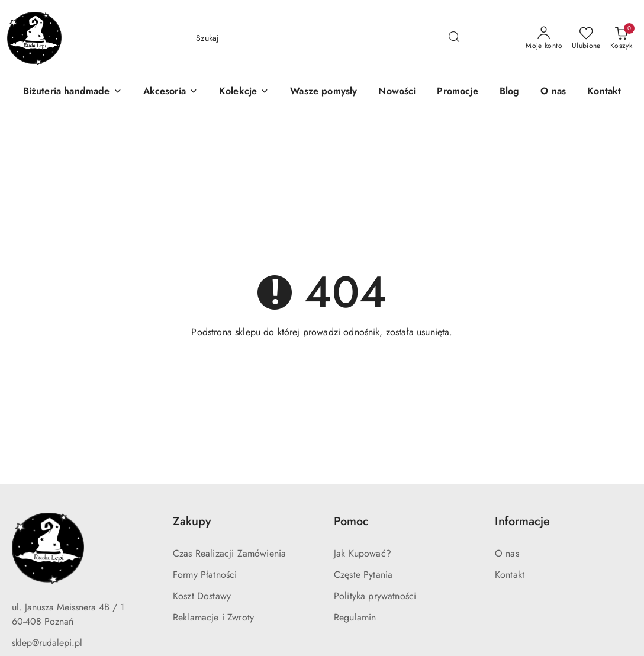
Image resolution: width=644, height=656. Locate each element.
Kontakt (510, 575)
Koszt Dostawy (202, 596)
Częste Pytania (363, 575)
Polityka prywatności (375, 596)
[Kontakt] (604, 92)
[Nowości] (397, 92)
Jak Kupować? (363, 553)
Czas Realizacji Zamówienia (229, 553)
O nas (507, 553)
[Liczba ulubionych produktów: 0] (586, 38)
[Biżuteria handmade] (73, 92)
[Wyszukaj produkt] (328, 38)
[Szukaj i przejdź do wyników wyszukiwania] (454, 38)
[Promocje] (457, 92)
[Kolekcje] (244, 92)
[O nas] (553, 92)
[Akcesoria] (170, 92)
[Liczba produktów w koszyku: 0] (621, 38)
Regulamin (355, 617)
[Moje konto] (544, 38)
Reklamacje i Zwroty (213, 617)
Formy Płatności (205, 575)
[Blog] (510, 92)
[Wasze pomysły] (323, 92)
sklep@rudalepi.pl (47, 643)
